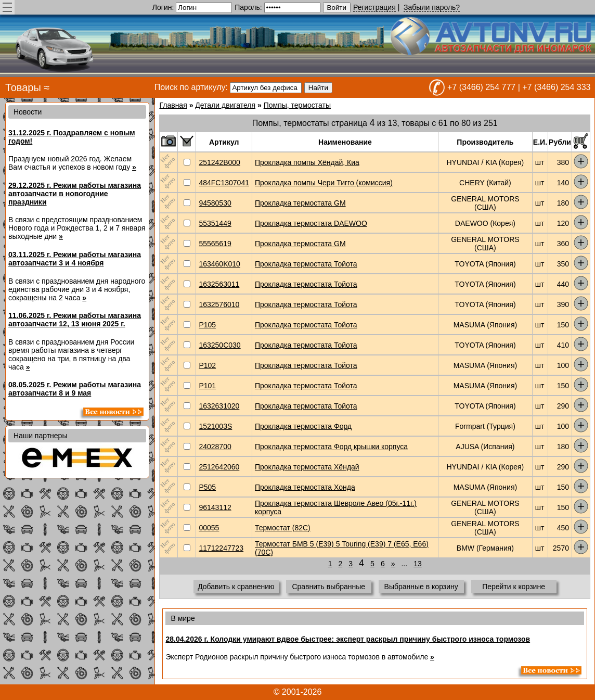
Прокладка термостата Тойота (306, 264)
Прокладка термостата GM (300, 203)
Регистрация (374, 7)
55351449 (215, 223)
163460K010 (219, 264)
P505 (207, 487)
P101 (207, 386)
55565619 (215, 244)
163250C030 (219, 345)
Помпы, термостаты (297, 105)
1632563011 (219, 284)
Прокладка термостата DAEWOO (311, 223)
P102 (207, 365)
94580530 (215, 203)
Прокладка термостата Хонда (305, 487)
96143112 (215, 507)
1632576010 (219, 304)
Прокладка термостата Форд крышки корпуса (331, 447)
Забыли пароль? (432, 7)
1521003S (215, 426)
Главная (173, 105)
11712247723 (221, 548)
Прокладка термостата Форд (303, 426)
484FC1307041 (224, 183)
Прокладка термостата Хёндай (307, 467)
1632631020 (219, 406)
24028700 (215, 447)
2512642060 (219, 467)
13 (418, 564)
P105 (207, 325)
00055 (209, 528)
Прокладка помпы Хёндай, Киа (307, 162)
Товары (23, 87)
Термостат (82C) (283, 528)
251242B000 (219, 162)
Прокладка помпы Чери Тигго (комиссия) (324, 183)
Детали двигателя (225, 105)
